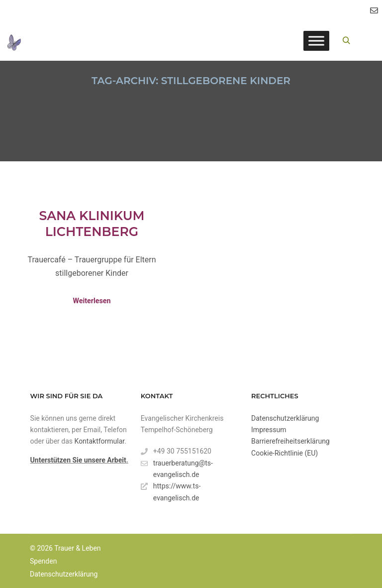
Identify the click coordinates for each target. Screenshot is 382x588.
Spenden (43, 561)
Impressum (269, 430)
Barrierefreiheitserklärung (290, 441)
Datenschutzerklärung (285, 418)
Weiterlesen (92, 301)
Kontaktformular (100, 441)
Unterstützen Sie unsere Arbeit (78, 460)
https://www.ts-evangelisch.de (171, 491)
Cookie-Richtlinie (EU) (285, 453)
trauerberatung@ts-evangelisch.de (177, 468)
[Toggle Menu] (316, 41)
